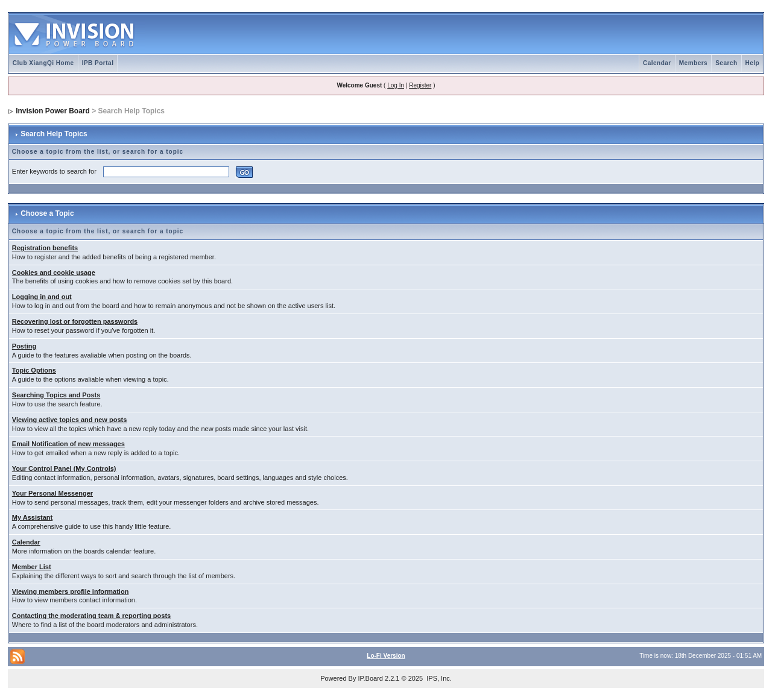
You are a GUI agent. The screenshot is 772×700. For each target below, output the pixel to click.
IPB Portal (98, 63)
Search (726, 63)
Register (420, 85)
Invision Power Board (53, 111)
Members (693, 63)
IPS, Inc (438, 678)
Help (753, 63)
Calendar (657, 63)
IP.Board (371, 678)
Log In (396, 85)
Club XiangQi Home (43, 63)
